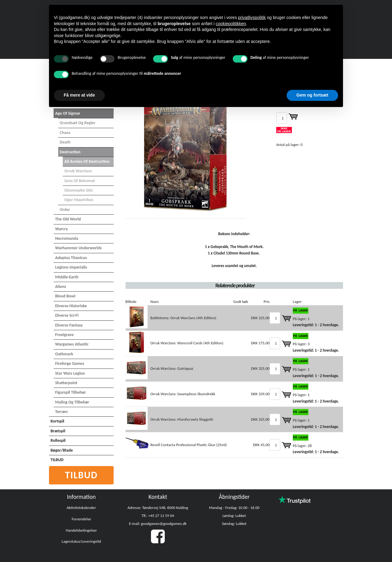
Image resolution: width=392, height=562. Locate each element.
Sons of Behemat (80, 181)
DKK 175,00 (260, 343)
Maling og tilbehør (72, 402)
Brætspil (58, 431)
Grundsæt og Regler (78, 123)
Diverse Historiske (71, 306)
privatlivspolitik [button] (252, 17)
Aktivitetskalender (81, 508)
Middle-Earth (67, 277)
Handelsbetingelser (81, 530)
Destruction (70, 152)
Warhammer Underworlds (78, 248)
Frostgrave (64, 335)
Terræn (61, 412)
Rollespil (58, 440)
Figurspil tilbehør (70, 392)
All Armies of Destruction (87, 161)
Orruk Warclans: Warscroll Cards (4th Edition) (187, 343)
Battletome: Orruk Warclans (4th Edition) (183, 318)
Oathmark (64, 354)
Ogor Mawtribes (79, 200)
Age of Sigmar (68, 113)
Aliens (61, 287)
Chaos (65, 133)
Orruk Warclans (78, 171)
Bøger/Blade (62, 450)
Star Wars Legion (70, 373)
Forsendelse (81, 519)
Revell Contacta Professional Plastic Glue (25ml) (189, 445)
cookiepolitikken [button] (231, 24)
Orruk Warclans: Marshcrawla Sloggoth (182, 419)
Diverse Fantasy (69, 325)
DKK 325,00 (260, 318)
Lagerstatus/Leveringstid (81, 541)
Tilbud (81, 475)
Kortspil (57, 421)
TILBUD (57, 460)
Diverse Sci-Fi (67, 315)
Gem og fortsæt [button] (312, 95)
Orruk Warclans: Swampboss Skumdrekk (183, 394)
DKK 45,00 (261, 445)
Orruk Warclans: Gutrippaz (172, 368)
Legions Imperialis (71, 267)
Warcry (61, 229)
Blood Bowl (65, 296)
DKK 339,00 (260, 394)
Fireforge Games (70, 363)
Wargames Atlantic (72, 344)
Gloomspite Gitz (79, 190)
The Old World (68, 219)
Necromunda (67, 238)
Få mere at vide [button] (79, 95)
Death (65, 142)
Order (65, 210)
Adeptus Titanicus (71, 258)
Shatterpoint (66, 383)
